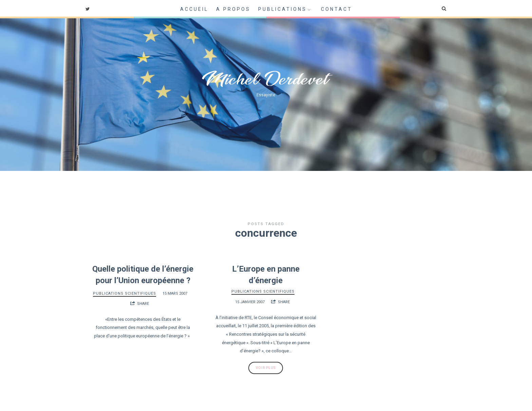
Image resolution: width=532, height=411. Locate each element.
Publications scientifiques (125, 293)
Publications (282, 9)
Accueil (194, 9)
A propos (233, 9)
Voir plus (266, 368)
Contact (337, 9)
